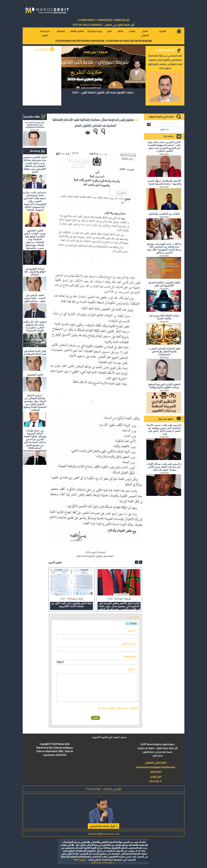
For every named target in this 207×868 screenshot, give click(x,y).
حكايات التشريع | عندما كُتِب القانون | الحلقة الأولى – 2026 (103, 92)
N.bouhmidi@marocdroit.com (103, 834)
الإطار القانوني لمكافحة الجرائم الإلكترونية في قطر (164, 284)
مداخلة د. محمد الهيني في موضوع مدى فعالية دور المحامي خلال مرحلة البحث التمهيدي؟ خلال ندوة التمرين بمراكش (164, 248)
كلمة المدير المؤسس (165, 50)
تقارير (109, 31)
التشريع (163, 31)
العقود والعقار (77, 31)
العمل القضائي (145, 33)
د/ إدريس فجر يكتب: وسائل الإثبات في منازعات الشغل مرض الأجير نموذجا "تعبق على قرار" (164, 467)
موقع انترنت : (130, 656)
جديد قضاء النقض (45, 33)
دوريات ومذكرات (95, 31)
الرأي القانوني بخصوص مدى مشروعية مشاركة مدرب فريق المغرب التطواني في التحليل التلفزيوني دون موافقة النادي (35, 164)
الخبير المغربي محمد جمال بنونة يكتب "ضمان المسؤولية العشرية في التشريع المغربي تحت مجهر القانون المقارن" (164, 146)
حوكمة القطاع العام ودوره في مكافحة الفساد (164, 317)
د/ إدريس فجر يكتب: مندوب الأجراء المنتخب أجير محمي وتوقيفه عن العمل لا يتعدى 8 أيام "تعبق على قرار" (164, 429)
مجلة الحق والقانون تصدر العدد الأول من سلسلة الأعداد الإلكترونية (72, 605)
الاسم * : (133, 631)
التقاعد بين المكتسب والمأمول (164, 214)
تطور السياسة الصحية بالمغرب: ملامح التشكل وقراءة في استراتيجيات (164, 351)
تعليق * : (133, 669)
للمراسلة (61, 31)
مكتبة (120, 31)
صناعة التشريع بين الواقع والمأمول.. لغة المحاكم (35, 272)
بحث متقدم (164, 129)
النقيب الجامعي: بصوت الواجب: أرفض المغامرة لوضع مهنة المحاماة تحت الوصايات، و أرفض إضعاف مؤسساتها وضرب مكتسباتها (35, 239)
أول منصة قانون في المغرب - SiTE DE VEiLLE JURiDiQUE (104, 25)
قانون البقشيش (35, 375)
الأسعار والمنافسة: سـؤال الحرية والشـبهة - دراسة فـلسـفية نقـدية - (164, 182)
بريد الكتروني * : (129, 644)
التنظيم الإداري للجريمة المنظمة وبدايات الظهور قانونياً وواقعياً (164, 386)
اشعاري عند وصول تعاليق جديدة (120, 708)
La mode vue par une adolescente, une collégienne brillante (35, 125)
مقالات (132, 31)
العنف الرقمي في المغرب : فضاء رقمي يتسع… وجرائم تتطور (35, 298)
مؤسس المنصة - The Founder (104, 789)
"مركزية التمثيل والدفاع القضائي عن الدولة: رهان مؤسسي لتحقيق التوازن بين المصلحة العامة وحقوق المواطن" (35, 403)
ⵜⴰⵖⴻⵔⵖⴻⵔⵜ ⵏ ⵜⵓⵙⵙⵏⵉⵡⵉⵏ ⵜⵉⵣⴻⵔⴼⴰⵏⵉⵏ (103, 20)
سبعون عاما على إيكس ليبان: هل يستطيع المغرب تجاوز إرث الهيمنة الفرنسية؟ (35, 326)
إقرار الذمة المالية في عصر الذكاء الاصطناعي (35, 352)
